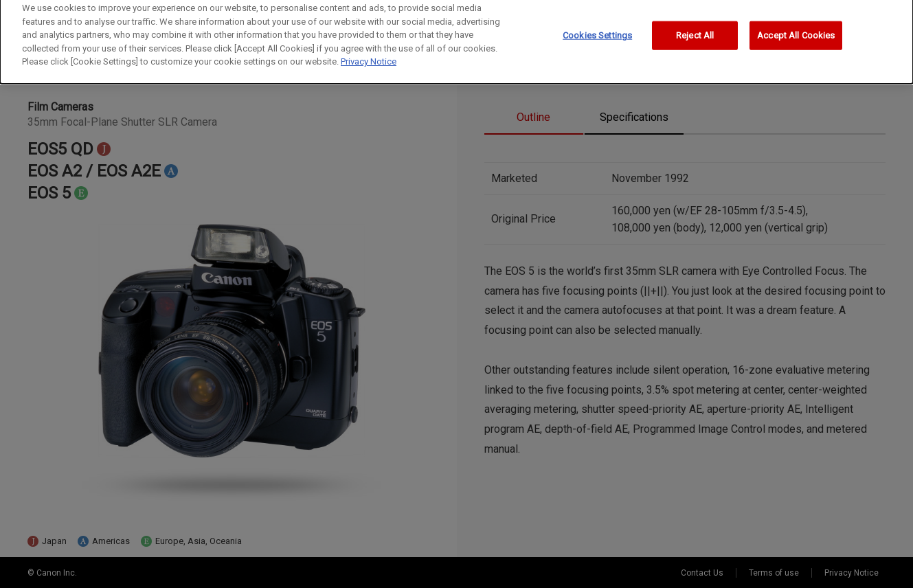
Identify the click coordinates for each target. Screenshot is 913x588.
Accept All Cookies (796, 31)
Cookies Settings (597, 31)
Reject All (695, 31)
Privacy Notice (369, 57)
